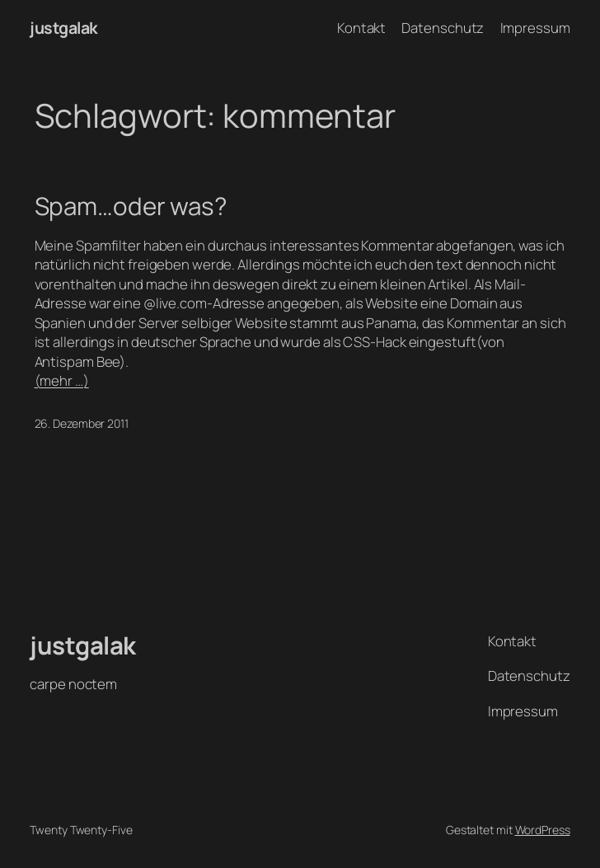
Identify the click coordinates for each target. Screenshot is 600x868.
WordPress (543, 830)
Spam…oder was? (131, 206)
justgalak (64, 28)
